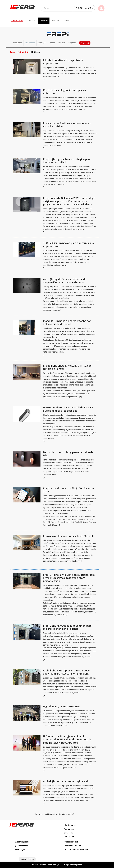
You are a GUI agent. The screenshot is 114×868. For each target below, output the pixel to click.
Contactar (85, 43)
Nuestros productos (24, 842)
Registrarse (69, 829)
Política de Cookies (73, 846)
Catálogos (56, 21)
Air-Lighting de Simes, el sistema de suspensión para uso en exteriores (65, 281)
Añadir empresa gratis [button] (82, 8)
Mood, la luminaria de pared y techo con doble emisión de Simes (67, 323)
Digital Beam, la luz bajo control (62, 707)
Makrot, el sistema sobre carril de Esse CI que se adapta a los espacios (68, 409)
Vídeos (67, 21)
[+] (44, 79)
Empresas (44, 21)
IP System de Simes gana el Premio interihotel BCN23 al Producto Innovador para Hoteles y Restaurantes (68, 740)
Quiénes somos (21, 846)
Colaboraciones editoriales (76, 850)
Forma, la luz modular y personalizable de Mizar (68, 454)
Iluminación (17, 21)
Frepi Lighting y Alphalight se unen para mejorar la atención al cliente (67, 627)
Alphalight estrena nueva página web (66, 781)
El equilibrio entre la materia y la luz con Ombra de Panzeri (67, 367)
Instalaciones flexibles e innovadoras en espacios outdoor (67, 125)
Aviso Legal (20, 850)
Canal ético (69, 837)
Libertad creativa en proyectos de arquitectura (63, 62)
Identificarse (70, 825)
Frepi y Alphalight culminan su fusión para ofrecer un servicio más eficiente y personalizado (69, 578)
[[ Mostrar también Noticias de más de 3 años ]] (55, 814)
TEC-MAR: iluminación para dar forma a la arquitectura (68, 245)
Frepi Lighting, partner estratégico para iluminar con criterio (67, 161)
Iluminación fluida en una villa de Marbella (69, 536)
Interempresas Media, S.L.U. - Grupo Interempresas (61, 865)
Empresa (72, 43)
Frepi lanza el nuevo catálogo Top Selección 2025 (69, 490)
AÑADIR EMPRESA (27, 859)
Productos (32, 21)
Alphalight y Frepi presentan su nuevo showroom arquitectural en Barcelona (66, 672)
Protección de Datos (73, 842)
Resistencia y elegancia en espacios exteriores (64, 92)
